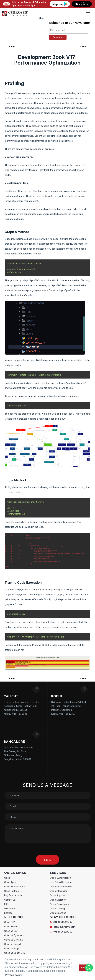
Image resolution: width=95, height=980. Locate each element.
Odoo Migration (58, 900)
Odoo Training (57, 908)
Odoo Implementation (61, 887)
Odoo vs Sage (12, 948)
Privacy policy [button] (13, 975)
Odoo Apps (10, 882)
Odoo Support (57, 895)
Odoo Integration (59, 891)
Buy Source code (13, 895)
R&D (6, 904)
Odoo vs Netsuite (13, 944)
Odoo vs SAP (11, 931)
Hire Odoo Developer (61, 882)
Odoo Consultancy (60, 904)
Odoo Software (12, 926)
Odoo (7, 878)
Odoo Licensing (58, 913)
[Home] (15, 16)
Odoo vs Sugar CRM (15, 953)
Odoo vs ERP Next (14, 940)
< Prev (12, 47)
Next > (83, 47)
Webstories (10, 908)
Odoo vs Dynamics (14, 935)
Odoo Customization (60, 878)
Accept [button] (85, 968)
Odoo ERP (10, 922)
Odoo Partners (12, 891)
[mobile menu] (88, 12)
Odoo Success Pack (15, 887)
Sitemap (8, 913)
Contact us (10, 900)
